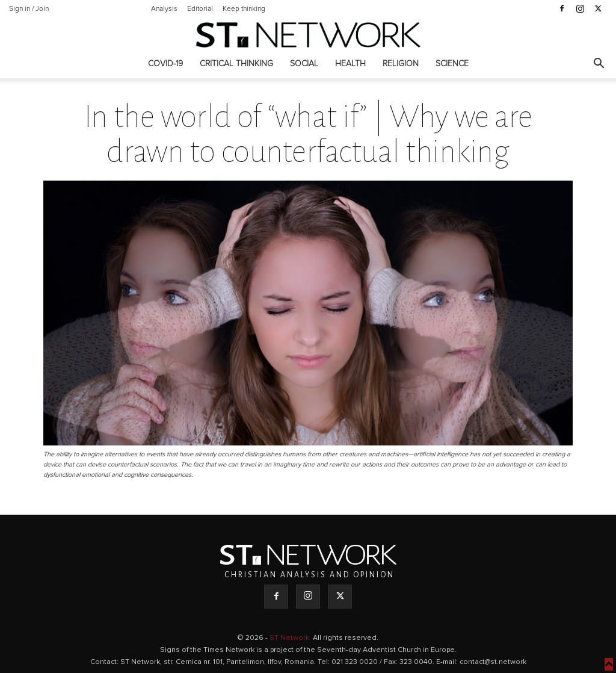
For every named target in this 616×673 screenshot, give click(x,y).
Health (350, 64)
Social (304, 64)
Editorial (200, 9)
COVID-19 (165, 64)
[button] (599, 65)
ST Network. (291, 638)
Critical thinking (236, 64)
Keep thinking (244, 9)
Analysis (164, 9)
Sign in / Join (29, 9)
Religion (401, 64)
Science (452, 64)
